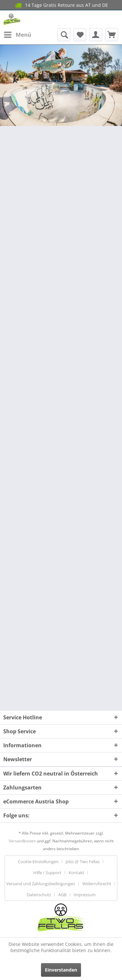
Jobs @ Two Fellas (83, 862)
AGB (62, 895)
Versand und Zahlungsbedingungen (41, 884)
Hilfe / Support (47, 873)
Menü (18, 34)
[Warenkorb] (112, 35)
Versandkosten (22, 841)
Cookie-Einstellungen (38, 862)
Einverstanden (61, 970)
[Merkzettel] (80, 35)
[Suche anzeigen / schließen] (64, 35)
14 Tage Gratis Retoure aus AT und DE (61, 5)
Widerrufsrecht (97, 884)
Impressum (85, 895)
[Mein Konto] (96, 35)
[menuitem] (17, 35)
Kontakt (76, 873)
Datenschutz (39, 895)
